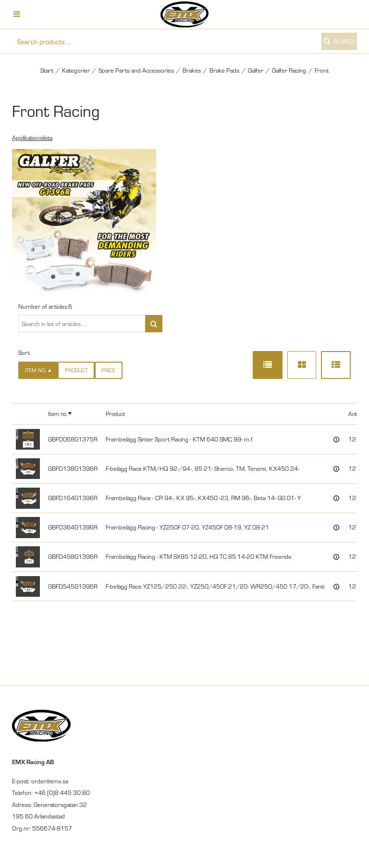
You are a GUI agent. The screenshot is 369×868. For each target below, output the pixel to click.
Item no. (58, 413)
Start (47, 70)
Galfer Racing (289, 70)
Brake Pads (224, 70)
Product (76, 370)
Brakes (192, 70)
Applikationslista (32, 138)
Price (108, 370)
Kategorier (76, 70)
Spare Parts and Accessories (136, 70)
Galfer (256, 70)
